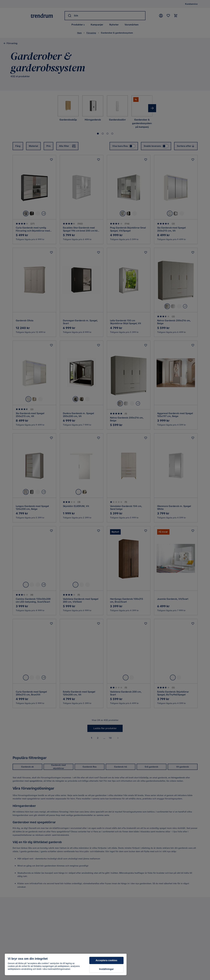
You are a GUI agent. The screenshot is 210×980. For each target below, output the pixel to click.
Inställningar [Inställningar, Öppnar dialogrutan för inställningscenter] (106, 969)
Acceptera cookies (106, 960)
